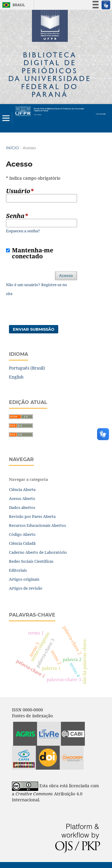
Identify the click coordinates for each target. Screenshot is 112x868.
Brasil (13, 5)
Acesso (66, 276)
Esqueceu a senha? (23, 231)
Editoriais (18, 570)
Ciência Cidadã (22, 543)
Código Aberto (22, 534)
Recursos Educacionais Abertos (37, 525)
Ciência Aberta (22, 489)
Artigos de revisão (26, 588)
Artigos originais (24, 579)
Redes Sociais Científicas (31, 561)
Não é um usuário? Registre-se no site (37, 289)
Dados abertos (22, 507)
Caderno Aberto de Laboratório (38, 552)
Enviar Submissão (34, 329)
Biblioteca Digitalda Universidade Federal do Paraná (50, 74)
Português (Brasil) (27, 368)
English (16, 377)
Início (12, 148)
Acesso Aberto (22, 498)
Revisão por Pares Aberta (32, 516)
